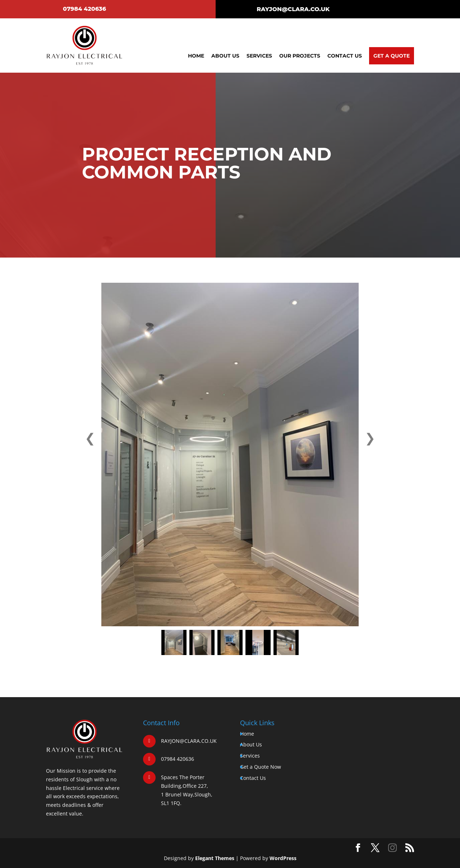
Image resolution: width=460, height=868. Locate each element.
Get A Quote (392, 56)
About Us (225, 56)
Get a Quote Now (261, 767)
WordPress (283, 858)
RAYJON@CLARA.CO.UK (293, 9)
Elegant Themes (215, 858)
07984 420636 (84, 9)
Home (196, 56)
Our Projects (300, 56)
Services (259, 56)
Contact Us (345, 56)
